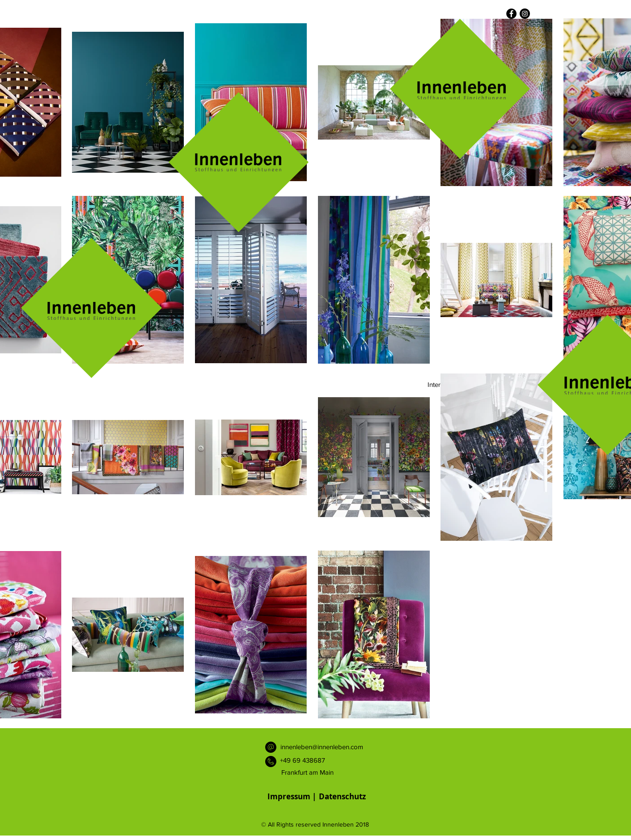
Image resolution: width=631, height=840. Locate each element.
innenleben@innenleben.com (322, 747)
